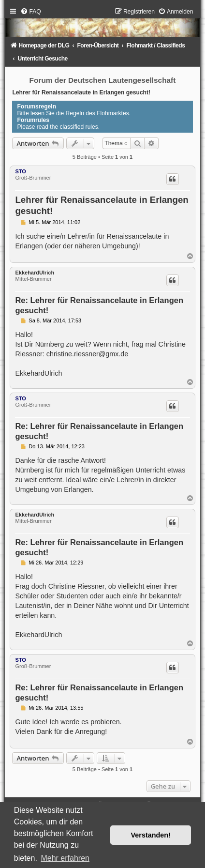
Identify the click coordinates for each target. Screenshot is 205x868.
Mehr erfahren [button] (65, 858)
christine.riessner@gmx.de (87, 354)
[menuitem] (30, 12)
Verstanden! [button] (151, 835)
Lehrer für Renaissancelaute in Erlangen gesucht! (81, 92)
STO (20, 171)
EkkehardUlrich (35, 273)
